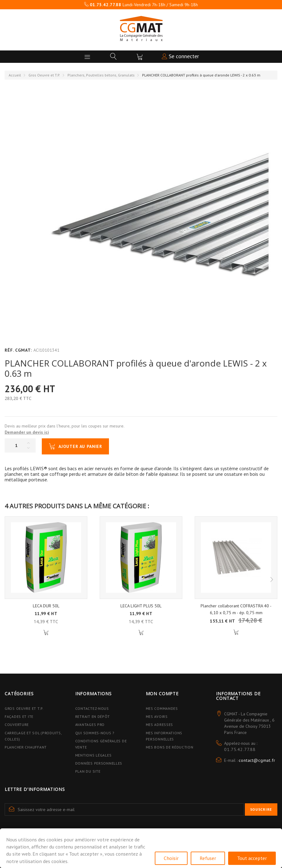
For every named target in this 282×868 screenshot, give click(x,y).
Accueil (15, 75)
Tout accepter (252, 858)
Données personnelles (99, 763)
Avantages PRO (90, 725)
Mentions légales (93, 755)
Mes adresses (160, 725)
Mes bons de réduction (170, 747)
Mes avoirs (157, 716)
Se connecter (180, 56)
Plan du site (88, 771)
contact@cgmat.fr (257, 760)
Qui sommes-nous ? (95, 733)
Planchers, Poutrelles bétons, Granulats (101, 75)
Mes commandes (162, 708)
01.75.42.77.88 (240, 749)
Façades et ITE (19, 716)
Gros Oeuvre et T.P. (44, 75)
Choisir (171, 858)
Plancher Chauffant (26, 747)
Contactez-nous (92, 708)
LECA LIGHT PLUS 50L (141, 606)
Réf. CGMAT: (18, 350)
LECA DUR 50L (46, 606)
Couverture (17, 725)
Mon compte (162, 694)
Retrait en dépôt (93, 716)
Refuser (208, 858)
